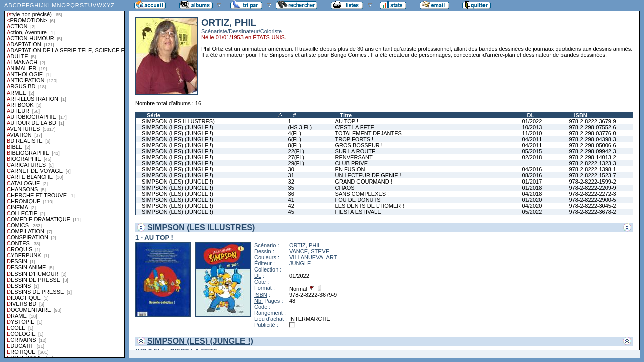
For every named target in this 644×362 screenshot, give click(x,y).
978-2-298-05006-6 (592, 145)
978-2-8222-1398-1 (592, 169)
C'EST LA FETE (355, 127)
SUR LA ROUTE (355, 151)
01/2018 (532, 188)
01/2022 (532, 121)
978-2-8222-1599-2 (592, 182)
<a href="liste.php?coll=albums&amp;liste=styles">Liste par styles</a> (64, 179)
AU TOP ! (347, 121)
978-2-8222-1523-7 (592, 175)
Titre (346, 115)
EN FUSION (350, 169)
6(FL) (295, 139)
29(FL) (296, 163)
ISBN (580, 115)
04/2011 (532, 139)
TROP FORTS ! (354, 139)
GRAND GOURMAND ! (364, 182)
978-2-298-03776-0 (592, 133)
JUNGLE (300, 263)
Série (154, 115)
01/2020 (532, 200)
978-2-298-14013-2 (592, 157)
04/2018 (532, 194)
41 (291, 200)
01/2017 (532, 182)
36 (291, 194)
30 (291, 169)
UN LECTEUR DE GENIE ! (368, 175)
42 (291, 206)
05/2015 (532, 151)
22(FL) (296, 151)
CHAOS (345, 188)
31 (291, 175)
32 (291, 182)
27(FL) (296, 157)
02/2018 (532, 157)
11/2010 (532, 133)
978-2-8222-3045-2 (592, 206)
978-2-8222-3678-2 (592, 212)
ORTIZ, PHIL (305, 245)
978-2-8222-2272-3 (592, 194)
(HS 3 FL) (300, 127)
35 (291, 188)
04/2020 (532, 206)
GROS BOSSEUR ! (359, 145)
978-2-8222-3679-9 (592, 121)
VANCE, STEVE (309, 251)
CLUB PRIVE (351, 163)
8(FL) (295, 145)
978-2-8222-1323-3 (592, 163)
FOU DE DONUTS (358, 200)
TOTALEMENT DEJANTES (369, 133)
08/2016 (532, 175)
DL (531, 115)
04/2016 (532, 169)
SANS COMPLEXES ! (362, 194)
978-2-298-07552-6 (592, 127)
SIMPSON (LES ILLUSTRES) (178, 121)
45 (291, 212)
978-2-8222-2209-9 (592, 188)
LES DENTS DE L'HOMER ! (370, 206)
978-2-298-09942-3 (592, 151)
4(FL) (295, 133)
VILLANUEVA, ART (313, 257)
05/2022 (532, 212)
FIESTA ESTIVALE (358, 212)
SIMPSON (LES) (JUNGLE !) (178, 127)
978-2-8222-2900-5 (592, 200)
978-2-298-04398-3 (592, 139)
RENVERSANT (354, 157)
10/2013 (532, 127)
